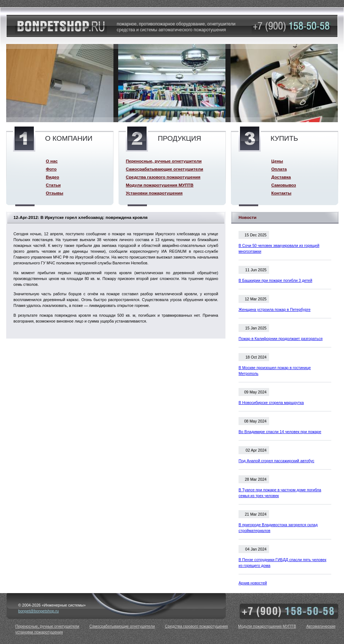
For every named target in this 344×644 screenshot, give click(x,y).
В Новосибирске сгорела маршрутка (271, 403)
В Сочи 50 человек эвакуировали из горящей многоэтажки (279, 248)
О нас (52, 161)
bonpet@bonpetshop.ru (39, 611)
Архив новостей (253, 583)
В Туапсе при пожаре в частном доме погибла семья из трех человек (280, 493)
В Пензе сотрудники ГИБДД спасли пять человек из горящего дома (282, 563)
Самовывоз (284, 185)
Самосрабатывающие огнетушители (165, 169)
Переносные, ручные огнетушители (164, 161)
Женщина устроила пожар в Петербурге (275, 309)
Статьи (53, 185)
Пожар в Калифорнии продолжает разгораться (281, 339)
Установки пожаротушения (154, 193)
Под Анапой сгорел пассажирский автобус (276, 461)
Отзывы (55, 193)
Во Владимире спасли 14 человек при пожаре (280, 432)
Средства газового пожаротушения (163, 177)
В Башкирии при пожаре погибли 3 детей (275, 280)
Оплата (279, 169)
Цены (277, 161)
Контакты (281, 193)
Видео (53, 177)
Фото (51, 169)
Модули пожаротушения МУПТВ (160, 185)
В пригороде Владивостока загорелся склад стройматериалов (278, 528)
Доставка (281, 177)
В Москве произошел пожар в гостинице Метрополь (275, 371)
